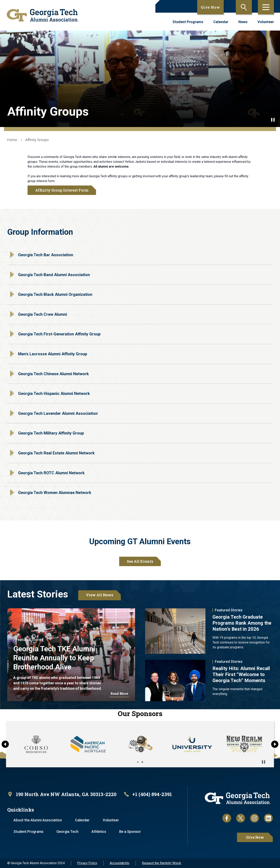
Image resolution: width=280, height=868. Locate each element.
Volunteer (266, 22)
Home (12, 140)
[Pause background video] (273, 120)
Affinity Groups (37, 140)
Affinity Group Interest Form (62, 190)
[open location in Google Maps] (62, 794)
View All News (99, 595)
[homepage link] (43, 15)
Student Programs (188, 22)
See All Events (140, 561)
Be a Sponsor (130, 832)
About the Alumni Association (38, 820)
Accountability (120, 863)
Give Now (210, 7)
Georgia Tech (67, 832)
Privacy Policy (87, 863)
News (243, 22)
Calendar (221, 22)
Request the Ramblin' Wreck (162, 863)
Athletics (99, 832)
